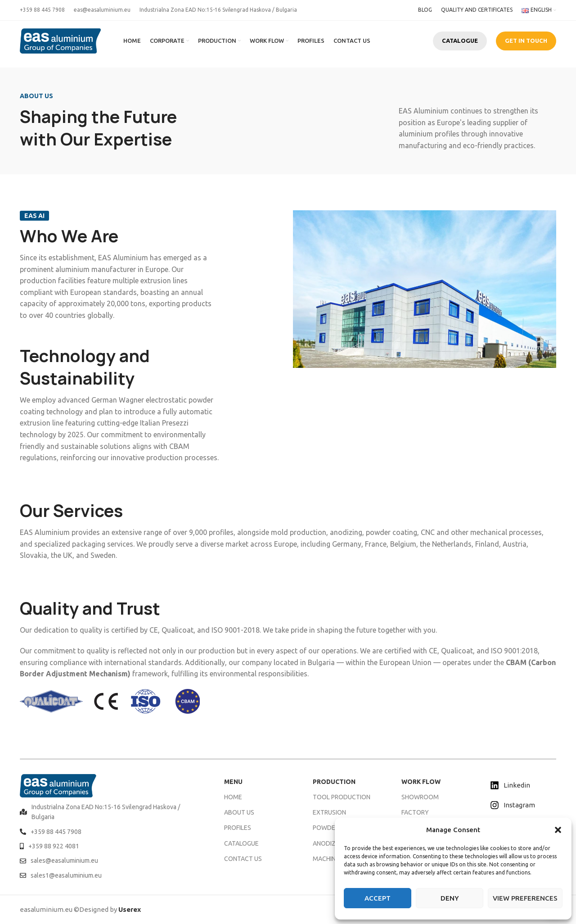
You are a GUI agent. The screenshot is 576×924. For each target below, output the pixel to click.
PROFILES (238, 828)
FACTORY (415, 812)
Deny (450, 898)
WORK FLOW (421, 782)
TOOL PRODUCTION (342, 797)
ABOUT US (239, 812)
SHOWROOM (420, 797)
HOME (233, 797)
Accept (378, 898)
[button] (558, 830)
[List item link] (111, 812)
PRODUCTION (334, 782)
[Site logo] (60, 40)
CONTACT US (243, 859)
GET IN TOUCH (526, 41)
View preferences (525, 898)
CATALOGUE (460, 41)
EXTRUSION (329, 812)
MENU (233, 782)
